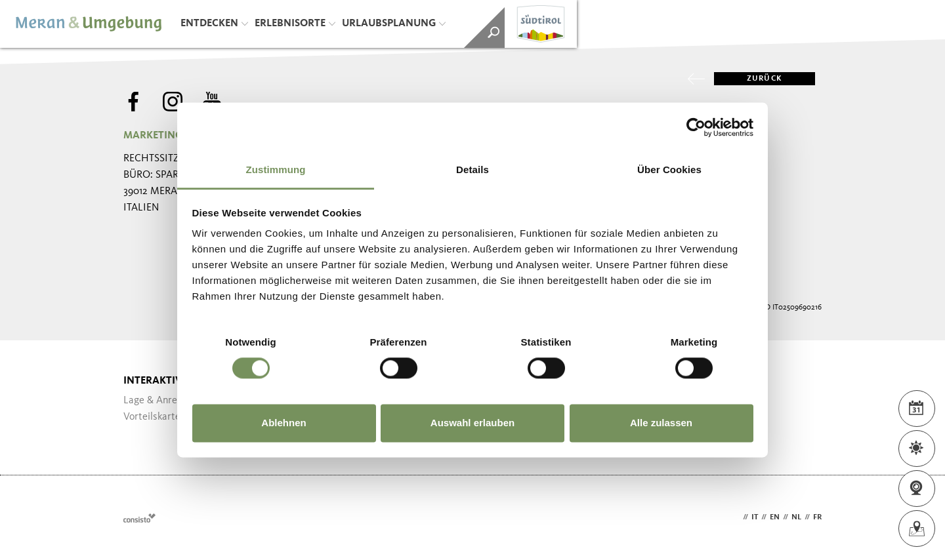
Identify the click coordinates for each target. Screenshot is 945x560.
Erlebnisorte (295, 24)
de (735, 517)
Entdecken (214, 24)
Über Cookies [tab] (669, 170)
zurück (748, 79)
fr (817, 517)
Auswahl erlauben (472, 423)
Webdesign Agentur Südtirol (139, 518)
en (775, 517)
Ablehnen (283, 423)
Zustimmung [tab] (276, 170)
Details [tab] (472, 170)
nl (796, 517)
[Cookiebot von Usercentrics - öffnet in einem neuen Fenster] (696, 127)
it (755, 517)
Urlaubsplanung (394, 24)
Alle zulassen (661, 423)
